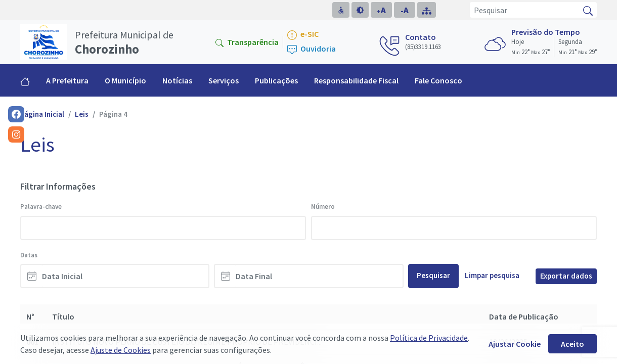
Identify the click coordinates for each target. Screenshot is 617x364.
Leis (82, 114)
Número (323, 207)
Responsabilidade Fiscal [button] (356, 80)
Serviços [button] (224, 80)
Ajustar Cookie (515, 344)
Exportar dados (566, 276)
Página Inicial (42, 114)
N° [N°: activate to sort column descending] (30, 316)
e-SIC (303, 35)
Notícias (177, 80)
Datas (29, 255)
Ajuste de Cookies (121, 350)
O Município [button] (125, 80)
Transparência (247, 42)
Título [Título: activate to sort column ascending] (63, 316)
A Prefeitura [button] (67, 80)
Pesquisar (433, 275)
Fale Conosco (438, 80)
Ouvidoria (312, 49)
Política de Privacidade (429, 338)
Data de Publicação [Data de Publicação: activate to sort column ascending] (524, 316)
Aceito (572, 344)
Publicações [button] (276, 80)
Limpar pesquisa (492, 275)
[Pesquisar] (525, 10)
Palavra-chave (41, 207)
